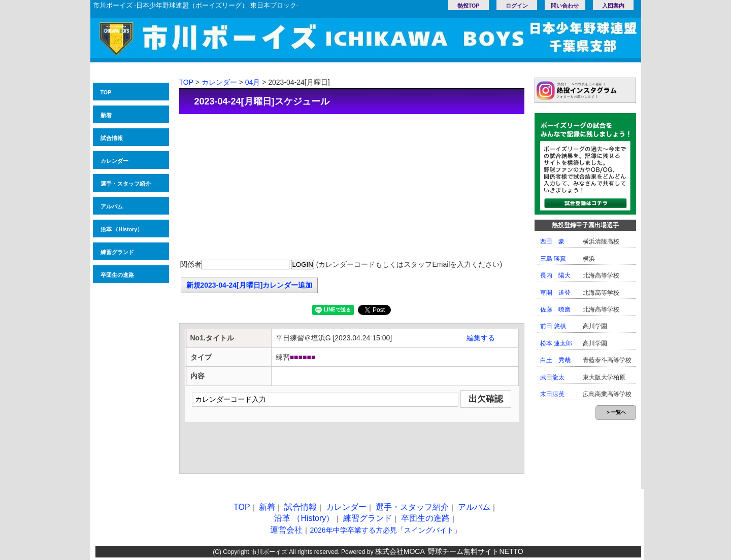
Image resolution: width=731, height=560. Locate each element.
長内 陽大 (555, 275)
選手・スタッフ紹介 (126, 184)
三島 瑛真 (553, 259)
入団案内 (613, 6)
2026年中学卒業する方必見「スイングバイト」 (385, 530)
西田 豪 (552, 241)
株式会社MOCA (400, 551)
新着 (106, 115)
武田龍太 (552, 377)
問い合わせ (565, 6)
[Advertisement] (352, 188)
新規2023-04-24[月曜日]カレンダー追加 (250, 285)
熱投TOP (469, 6)
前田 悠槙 (553, 326)
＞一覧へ (616, 412)
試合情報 (112, 138)
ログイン (517, 6)
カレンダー (114, 161)
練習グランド (117, 252)
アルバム (112, 206)
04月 (253, 82)
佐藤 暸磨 (555, 309)
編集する (481, 338)
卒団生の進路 (117, 275)
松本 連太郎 (556, 343)
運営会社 (286, 530)
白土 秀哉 (555, 360)
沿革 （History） (122, 229)
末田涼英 (552, 394)
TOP (106, 92)
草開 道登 (555, 293)
